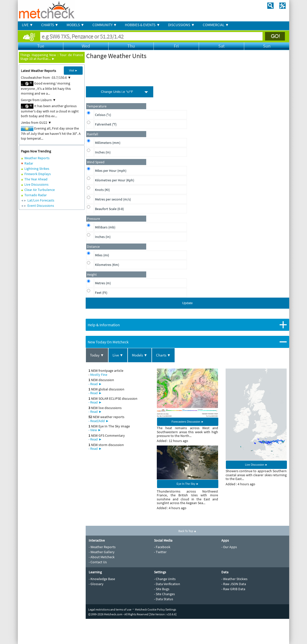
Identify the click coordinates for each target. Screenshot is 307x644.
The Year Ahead (36, 179)
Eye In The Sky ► (188, 484)
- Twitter (160, 552)
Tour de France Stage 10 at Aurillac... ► (52, 57)
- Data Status (164, 599)
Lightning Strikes (37, 169)
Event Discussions (41, 206)
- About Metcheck (102, 557)
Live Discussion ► (256, 465)
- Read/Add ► (99, 421)
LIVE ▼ (28, 25)
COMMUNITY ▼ (105, 25)
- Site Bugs (162, 589)
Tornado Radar (36, 195)
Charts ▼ (163, 355)
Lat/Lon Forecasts (41, 200)
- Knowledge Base (102, 579)
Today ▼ (97, 355)
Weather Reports (37, 158)
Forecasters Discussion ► (188, 422)
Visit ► (73, 70)
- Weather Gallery (102, 552)
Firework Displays (38, 174)
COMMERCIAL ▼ (216, 25)
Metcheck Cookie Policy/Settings (156, 609)
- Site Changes (164, 594)
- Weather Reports (102, 547)
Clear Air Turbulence (40, 190)
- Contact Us (98, 562)
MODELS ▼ (75, 25)
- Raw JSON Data (234, 584)
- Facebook (162, 547)
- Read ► (95, 384)
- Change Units (165, 579)
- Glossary (96, 584)
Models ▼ (140, 355)
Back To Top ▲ (188, 531)
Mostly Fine (99, 375)
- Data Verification (167, 584)
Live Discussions (36, 184)
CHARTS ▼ (50, 25)
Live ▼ (118, 355)
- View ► (95, 430)
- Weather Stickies (234, 579)
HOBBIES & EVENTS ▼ (142, 25)
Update (187, 303)
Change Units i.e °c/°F (117, 92)
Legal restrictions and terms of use (110, 609)
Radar (29, 163)
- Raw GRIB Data (233, 589)
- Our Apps (229, 547)
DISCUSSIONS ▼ (181, 25)
